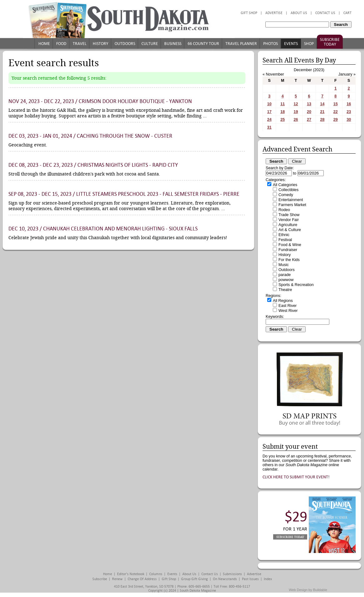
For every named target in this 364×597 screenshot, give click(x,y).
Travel (80, 44)
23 (349, 112)
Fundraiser (288, 250)
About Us (299, 13)
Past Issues (250, 579)
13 (309, 104)
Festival (285, 240)
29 (336, 120)
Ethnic (284, 235)
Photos (271, 44)
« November (273, 74)
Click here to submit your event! (296, 477)
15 (336, 104)
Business (173, 44)
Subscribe (100, 579)
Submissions (232, 574)
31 (269, 127)
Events (291, 44)
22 (336, 112)
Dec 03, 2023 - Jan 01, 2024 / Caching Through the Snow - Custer (90, 136)
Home (44, 44)
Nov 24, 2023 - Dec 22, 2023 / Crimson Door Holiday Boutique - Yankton (100, 101)
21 (322, 112)
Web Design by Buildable (308, 590)
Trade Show (289, 215)
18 (283, 112)
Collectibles (288, 190)
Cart (347, 13)
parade (285, 275)
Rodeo (284, 210)
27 (309, 120)
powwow (286, 280)
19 (296, 112)
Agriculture (288, 225)
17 (269, 112)
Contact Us (325, 13)
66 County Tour (203, 44)
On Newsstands (225, 579)
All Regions (283, 301)
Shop (309, 44)
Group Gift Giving (194, 579)
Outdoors (125, 44)
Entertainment (291, 200)
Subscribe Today (330, 42)
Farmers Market (292, 205)
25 (283, 120)
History (101, 44)
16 (349, 104)
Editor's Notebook (131, 574)
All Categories (285, 185)
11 (283, 104)
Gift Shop (249, 13)
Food (61, 44)
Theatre (285, 290)
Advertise (274, 13)
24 (269, 120)
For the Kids (289, 260)
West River (288, 311)
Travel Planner (241, 44)
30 (349, 120)
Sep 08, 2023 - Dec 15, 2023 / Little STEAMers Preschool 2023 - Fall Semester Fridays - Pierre (124, 194)
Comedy (286, 195)
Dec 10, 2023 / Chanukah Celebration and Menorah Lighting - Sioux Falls (103, 229)
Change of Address (142, 579)
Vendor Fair (289, 220)
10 (269, 104)
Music (284, 265)
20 (309, 112)
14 (322, 104)
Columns (156, 574)
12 (296, 104)
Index (268, 579)
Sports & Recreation (296, 285)
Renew (117, 579)
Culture (150, 44)
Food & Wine (290, 245)
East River (288, 306)
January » (347, 74)
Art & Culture (290, 230)
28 (322, 120)
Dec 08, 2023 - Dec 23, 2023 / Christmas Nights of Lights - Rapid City (93, 165)
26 (296, 120)
